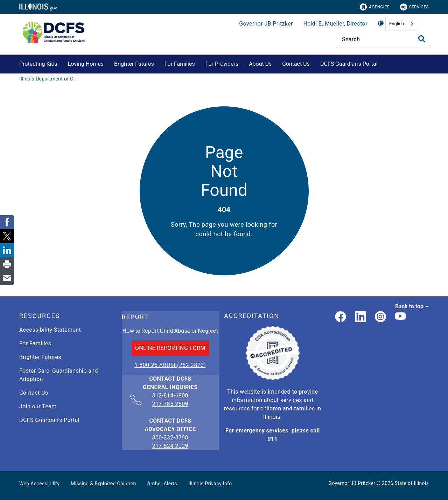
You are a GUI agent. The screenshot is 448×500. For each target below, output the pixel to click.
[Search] (383, 39)
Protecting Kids (38, 64)
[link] (341, 317)
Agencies (375, 7)
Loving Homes (86, 64)
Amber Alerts (162, 484)
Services (414, 7)
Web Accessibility (39, 484)
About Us (260, 64)
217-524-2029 (170, 446)
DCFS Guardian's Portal (349, 64)
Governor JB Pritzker (266, 24)
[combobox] (402, 24)
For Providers (222, 64)
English (397, 24)
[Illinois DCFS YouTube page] (400, 317)
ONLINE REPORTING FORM (170, 348)
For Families (180, 64)
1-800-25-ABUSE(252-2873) (170, 365)
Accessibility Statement (50, 330)
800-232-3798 (170, 438)
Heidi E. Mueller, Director (335, 24)
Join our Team (38, 406)
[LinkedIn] (360, 317)
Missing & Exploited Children (103, 484)
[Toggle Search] (422, 39)
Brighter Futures (134, 64)
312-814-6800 (170, 396)
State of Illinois (412, 483)
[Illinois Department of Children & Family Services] (49, 79)
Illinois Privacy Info (210, 484)
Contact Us (296, 64)
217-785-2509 (170, 404)
